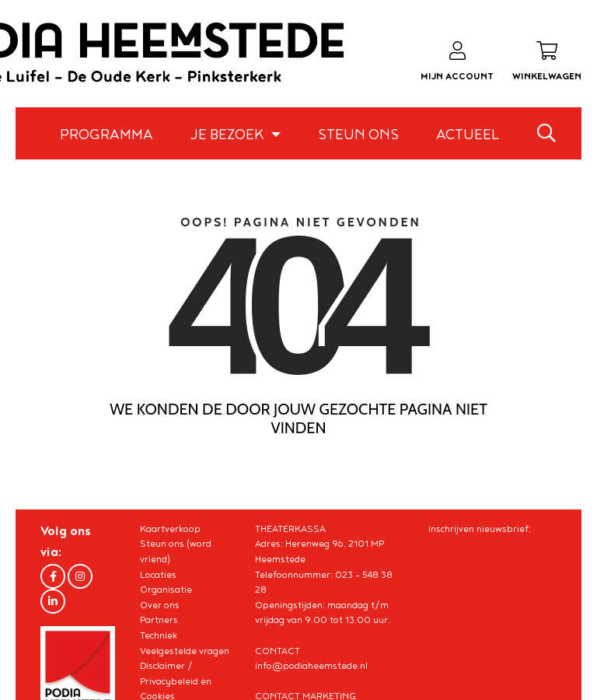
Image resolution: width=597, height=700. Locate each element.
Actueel (468, 135)
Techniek (159, 636)
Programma (106, 135)
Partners (159, 620)
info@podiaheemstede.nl (311, 666)
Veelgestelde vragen (185, 651)
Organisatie (166, 590)
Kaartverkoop (170, 529)
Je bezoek (229, 135)
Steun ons (358, 135)
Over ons (160, 605)
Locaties (158, 575)
